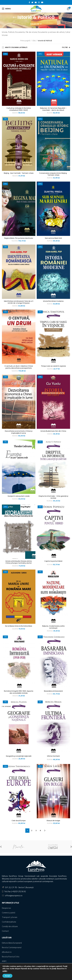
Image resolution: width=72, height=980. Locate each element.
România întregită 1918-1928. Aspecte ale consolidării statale (19, 692)
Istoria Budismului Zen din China (53, 431)
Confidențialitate (9, 922)
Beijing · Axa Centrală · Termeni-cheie (19, 173)
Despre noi (6, 908)
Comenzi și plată (9, 913)
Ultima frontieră (53, 756)
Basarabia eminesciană (53, 691)
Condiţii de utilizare (10, 927)
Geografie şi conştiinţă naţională (19, 756)
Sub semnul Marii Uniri (53, 238)
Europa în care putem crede (19, 496)
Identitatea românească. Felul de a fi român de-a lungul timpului (19, 302)
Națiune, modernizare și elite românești (53, 627)
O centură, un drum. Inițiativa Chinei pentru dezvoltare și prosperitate (19, 367)
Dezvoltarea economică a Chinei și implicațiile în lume (19, 432)
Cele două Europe (19, 821)
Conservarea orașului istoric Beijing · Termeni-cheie (53, 174)
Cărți (34, 41)
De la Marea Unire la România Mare (19, 626)
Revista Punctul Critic (11, 957)
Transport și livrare (10, 917)
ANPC (4, 961)
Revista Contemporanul (12, 948)
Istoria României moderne (53, 301)
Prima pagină (25, 41)
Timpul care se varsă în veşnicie (53, 366)
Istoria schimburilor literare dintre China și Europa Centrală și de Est (19, 562)
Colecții (35, 24)
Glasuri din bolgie (53, 821)
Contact (5, 931)
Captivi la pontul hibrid (53, 561)
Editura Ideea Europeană (12, 943)
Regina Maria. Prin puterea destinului (19, 238)
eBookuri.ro (7, 952)
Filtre (65, 47)
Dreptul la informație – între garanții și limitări (53, 497)
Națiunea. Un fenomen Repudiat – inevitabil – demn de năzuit (53, 109)
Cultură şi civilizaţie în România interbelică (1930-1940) (19, 109)
